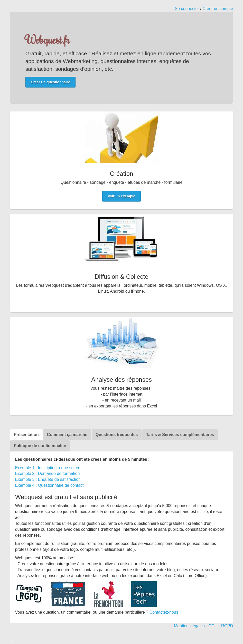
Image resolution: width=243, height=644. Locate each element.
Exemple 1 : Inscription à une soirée (48, 468)
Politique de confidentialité (40, 446)
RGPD (227, 626)
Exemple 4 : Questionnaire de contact (49, 485)
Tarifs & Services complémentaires (180, 435)
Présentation (26, 435)
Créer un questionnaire (50, 82)
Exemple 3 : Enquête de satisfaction (48, 479)
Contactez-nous (164, 612)
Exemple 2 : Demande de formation (48, 473)
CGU (213, 626)
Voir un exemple (121, 196)
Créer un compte (218, 9)
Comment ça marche (67, 435)
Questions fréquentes (117, 435)
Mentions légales (189, 626)
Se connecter (187, 9)
